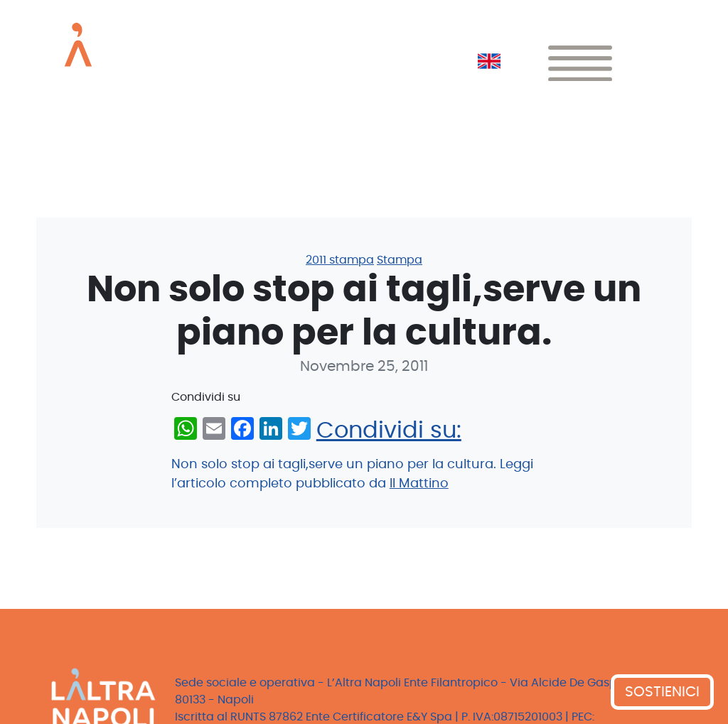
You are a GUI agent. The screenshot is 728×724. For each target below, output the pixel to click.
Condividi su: (389, 431)
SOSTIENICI (662, 692)
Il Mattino (419, 484)
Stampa (400, 260)
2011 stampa (340, 260)
